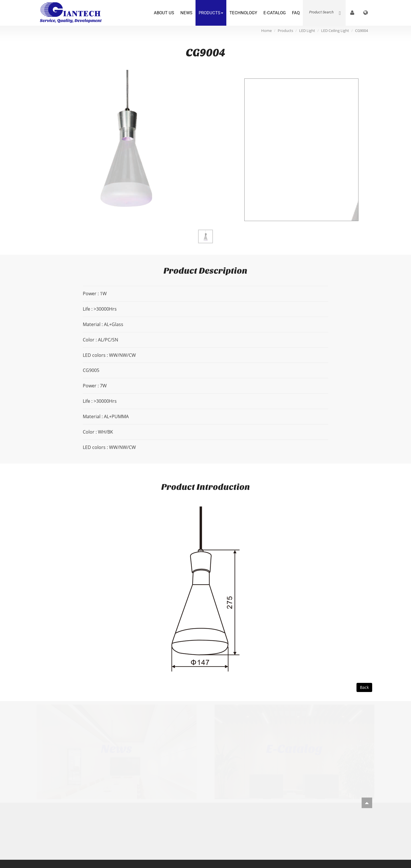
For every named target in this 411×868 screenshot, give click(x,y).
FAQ (296, 13)
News (186, 13)
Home (266, 31)
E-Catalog (275, 13)
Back (364, 687)
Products (211, 13)
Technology (243, 13)
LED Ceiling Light (335, 31)
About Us (164, 13)
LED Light (307, 31)
